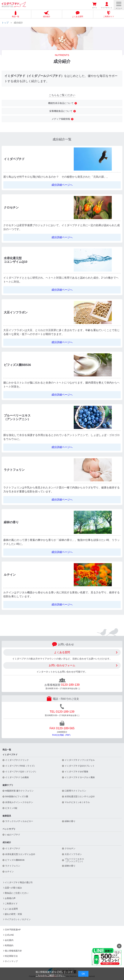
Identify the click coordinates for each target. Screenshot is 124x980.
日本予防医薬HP (13, 930)
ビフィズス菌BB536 (15, 860)
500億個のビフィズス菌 (17, 797)
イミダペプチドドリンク (17, 760)
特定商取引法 (11, 956)
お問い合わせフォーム (62, 665)
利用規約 (9, 945)
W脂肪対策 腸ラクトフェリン (19, 791)
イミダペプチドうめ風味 (17, 777)
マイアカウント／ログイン (18, 919)
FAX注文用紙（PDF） (62, 735)
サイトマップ (11, 961)
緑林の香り (70, 821)
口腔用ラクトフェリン (75, 791)
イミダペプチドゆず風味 (76, 772)
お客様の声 (10, 898)
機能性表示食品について (61, 103)
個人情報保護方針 (13, 951)
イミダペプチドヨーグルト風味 (80, 777)
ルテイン (9, 872)
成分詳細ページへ (62, 185)
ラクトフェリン (13, 866)
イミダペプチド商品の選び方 (19, 882)
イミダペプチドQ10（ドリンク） (21, 772)
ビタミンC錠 (11, 808)
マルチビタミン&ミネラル (77, 802)
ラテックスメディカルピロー (19, 821)
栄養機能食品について (61, 111)
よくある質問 (62, 652)
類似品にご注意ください (17, 893)
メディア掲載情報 (61, 119)
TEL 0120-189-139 (62, 712)
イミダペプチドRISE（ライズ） (21, 766)
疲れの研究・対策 (13, 914)
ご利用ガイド (11, 904)
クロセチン (70, 849)
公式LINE (9, 935)
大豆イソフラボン (73, 854)
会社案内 (9, 940)
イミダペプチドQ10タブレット (80, 766)
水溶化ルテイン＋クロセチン (19, 802)
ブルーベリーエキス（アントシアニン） (74, 860)
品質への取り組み (13, 888)
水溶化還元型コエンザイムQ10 (80, 797)
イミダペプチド (13, 849)
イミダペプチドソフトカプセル (80, 760)
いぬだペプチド (13, 835)
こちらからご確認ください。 (51, 975)
